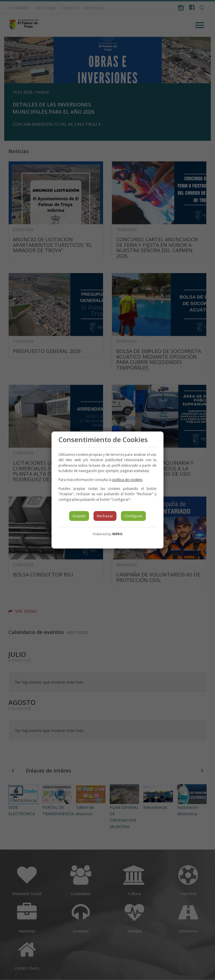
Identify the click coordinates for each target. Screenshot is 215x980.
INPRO (117, 534)
